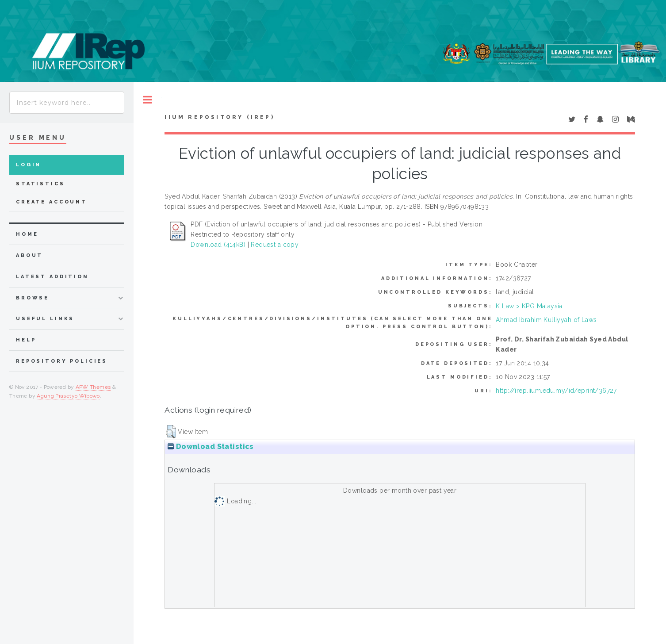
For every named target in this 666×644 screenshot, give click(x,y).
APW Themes (93, 387)
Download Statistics (211, 447)
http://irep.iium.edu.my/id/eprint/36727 (556, 391)
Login (29, 165)
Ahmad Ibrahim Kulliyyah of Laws (546, 320)
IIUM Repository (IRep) (219, 117)
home (27, 234)
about (29, 255)
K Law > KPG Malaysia (529, 306)
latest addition (52, 277)
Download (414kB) (218, 245)
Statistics (40, 184)
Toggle (147, 100)
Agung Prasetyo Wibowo (68, 396)
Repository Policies (62, 361)
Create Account (52, 202)
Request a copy (275, 245)
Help (26, 340)
